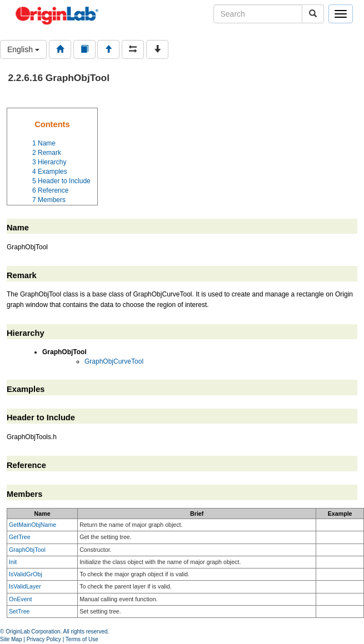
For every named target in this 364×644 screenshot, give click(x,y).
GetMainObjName (33, 525)
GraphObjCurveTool (114, 361)
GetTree (20, 537)
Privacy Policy (44, 639)
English (23, 49)
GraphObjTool (27, 550)
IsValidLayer (25, 586)
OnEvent (20, 599)
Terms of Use (82, 639)
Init (13, 562)
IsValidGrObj (26, 574)
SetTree (19, 611)
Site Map (11, 639)
